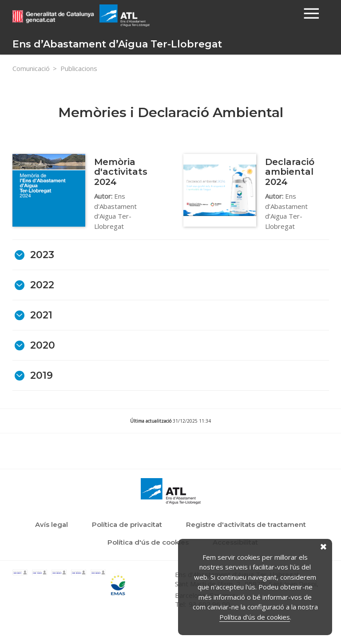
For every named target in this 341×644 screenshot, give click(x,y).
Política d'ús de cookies (255, 617)
